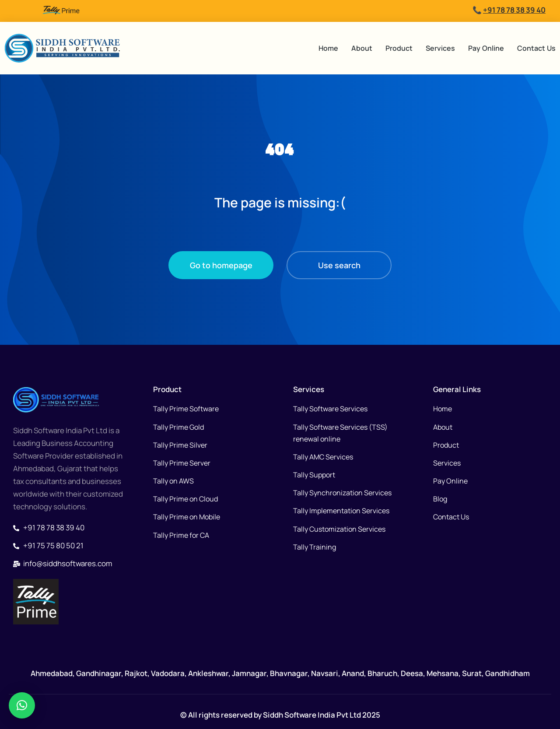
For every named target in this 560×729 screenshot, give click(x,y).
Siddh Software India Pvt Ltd (311, 715)
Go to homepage (221, 265)
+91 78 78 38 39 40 (514, 10)
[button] (22, 705)
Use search (339, 265)
